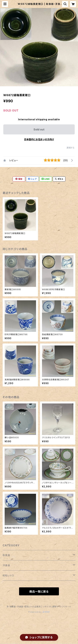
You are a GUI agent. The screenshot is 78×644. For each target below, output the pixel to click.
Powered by (39, 612)
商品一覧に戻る (39, 592)
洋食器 (6, 565)
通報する (71, 148)
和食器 (6, 555)
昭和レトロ (8, 575)
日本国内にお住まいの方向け (39, 139)
